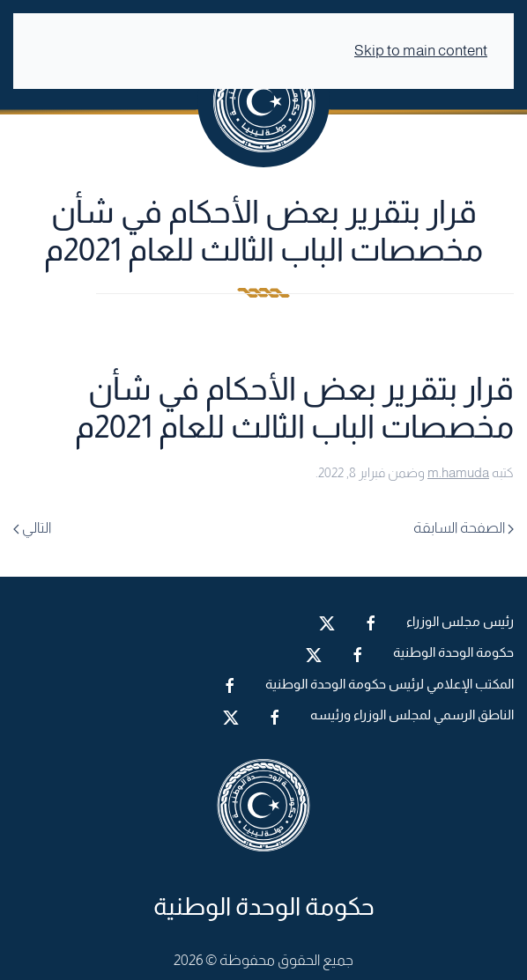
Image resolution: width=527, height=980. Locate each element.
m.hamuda (458, 472)
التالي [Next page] (32, 528)
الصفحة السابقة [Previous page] (464, 528)
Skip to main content (421, 51)
